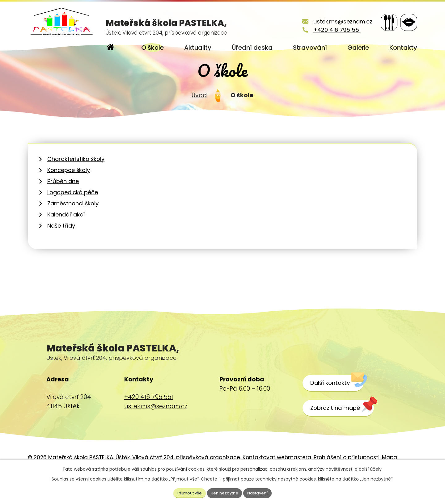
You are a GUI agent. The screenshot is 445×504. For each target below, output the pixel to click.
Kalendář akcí (66, 233)
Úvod (199, 113)
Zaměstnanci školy (73, 222)
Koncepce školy (69, 188)
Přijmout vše (187, 492)
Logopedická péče (73, 210)
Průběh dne (63, 199)
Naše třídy (61, 244)
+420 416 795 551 (329, 30)
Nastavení (261, 492)
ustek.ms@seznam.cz (335, 21)
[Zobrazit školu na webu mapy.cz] (344, 426)
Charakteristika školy (76, 177)
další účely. (371, 468)
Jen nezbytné (225, 492)
